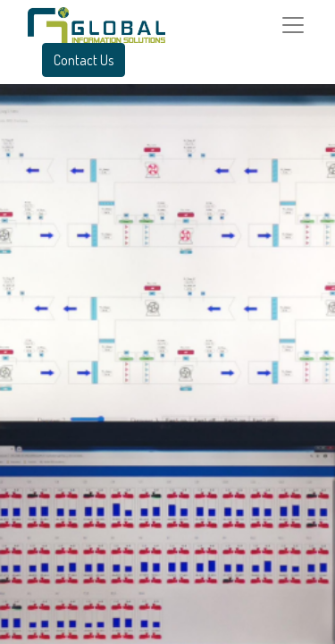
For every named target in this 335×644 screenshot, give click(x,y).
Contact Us (84, 60)
